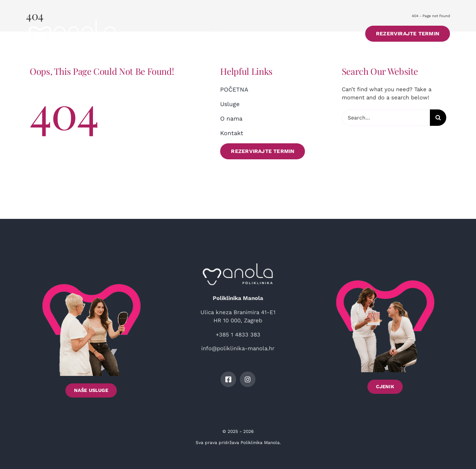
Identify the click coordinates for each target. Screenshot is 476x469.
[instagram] (248, 379)
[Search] (438, 118)
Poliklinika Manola (260, 443)
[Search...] (386, 118)
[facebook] (228, 379)
